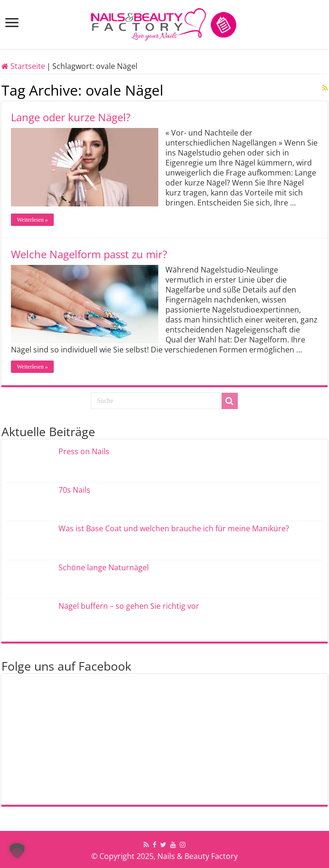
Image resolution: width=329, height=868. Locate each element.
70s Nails (74, 490)
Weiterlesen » (32, 220)
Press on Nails (84, 451)
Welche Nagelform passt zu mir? (89, 254)
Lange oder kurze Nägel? (71, 117)
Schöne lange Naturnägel (104, 567)
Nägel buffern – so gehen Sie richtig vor (129, 606)
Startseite (23, 66)
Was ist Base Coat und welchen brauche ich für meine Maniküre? (174, 528)
